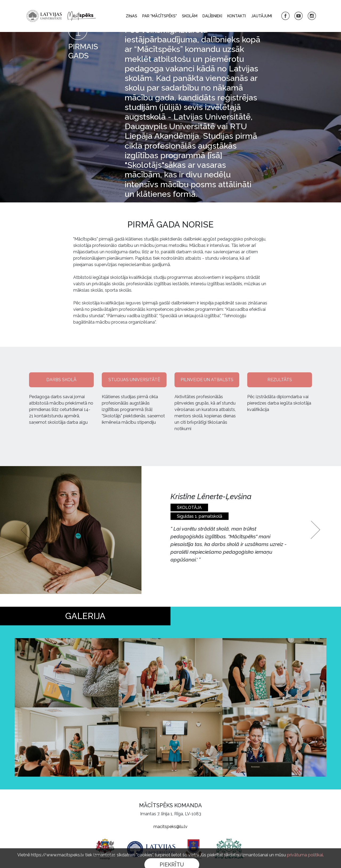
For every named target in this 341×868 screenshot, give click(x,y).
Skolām (190, 16)
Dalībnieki (212, 16)
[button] (26, 530)
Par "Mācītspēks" (160, 16)
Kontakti (237, 16)
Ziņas (131, 16)
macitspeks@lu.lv (170, 827)
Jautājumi (262, 16)
